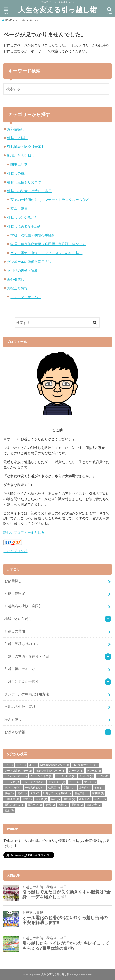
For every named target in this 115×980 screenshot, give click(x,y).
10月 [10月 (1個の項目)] (21, 765)
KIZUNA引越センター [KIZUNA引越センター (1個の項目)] (55, 765)
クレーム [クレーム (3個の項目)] (94, 771)
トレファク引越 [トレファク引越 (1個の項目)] (34, 782)
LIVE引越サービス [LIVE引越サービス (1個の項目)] (85, 765)
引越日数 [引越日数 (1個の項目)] (82, 793)
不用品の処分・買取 (22, 270)
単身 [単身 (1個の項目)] (99, 788)
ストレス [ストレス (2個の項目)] (86, 776)
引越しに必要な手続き (24, 226)
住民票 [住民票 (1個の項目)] (54, 788)
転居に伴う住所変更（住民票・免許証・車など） (48, 244)
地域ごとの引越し (21, 156)
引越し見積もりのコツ (24, 182)
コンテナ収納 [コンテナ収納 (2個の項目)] (66, 776)
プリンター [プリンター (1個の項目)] (57, 782)
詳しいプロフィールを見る (24, 532)
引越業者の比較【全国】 (26, 147)
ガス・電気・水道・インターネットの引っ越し (46, 253)
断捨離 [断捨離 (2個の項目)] (98, 793)
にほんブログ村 (15, 551)
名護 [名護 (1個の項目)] (35, 793)
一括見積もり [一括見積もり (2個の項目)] (35, 788)
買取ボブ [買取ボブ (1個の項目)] (35, 805)
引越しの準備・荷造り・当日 (29, 191)
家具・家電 (19, 209)
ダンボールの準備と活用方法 (29, 262)
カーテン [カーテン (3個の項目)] (76, 771)
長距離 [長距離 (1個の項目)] (77, 805)
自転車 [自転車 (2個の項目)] (69, 799)
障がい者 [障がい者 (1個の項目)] (94, 805)
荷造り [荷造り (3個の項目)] (100, 799)
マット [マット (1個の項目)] (90, 782)
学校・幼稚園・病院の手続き (33, 235)
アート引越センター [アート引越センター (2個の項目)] (18, 771)
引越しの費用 (17, 173)
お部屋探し (16, 129)
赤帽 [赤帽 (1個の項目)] (50, 805)
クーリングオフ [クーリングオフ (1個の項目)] (41, 776)
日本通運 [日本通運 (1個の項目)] (12, 799)
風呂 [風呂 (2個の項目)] (9, 811)
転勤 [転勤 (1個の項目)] (63, 805)
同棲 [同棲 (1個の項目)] (22, 793)
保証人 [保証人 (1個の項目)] (69, 788)
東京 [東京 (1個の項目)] (27, 799)
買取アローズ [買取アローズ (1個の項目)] (14, 805)
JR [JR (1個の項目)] (33, 765)
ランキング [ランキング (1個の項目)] (13, 788)
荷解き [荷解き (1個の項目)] (85, 799)
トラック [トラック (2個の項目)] (12, 782)
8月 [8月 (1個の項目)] (9, 765)
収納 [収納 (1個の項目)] (9, 793)
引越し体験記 (17, 138)
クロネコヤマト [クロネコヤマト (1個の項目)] (16, 776)
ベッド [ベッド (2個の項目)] (75, 782)
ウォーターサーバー (26, 297)
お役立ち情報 (17, 288)
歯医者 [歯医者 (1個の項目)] (41, 799)
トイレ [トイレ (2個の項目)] (103, 776)
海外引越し (16, 279)
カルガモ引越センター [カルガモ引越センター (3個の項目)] (50, 771)
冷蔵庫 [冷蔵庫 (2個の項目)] (85, 788)
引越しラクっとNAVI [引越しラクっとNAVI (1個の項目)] (57, 793)
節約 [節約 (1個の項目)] (55, 799)
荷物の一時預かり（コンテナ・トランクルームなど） (52, 200)
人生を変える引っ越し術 (57, 10)
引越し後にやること (22, 217)
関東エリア (19, 165)
